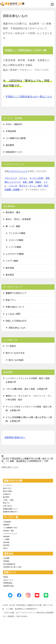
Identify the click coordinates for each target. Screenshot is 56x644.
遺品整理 (10, 145)
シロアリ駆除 (12, 261)
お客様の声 (7, 494)
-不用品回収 (7, 522)
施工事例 (6, 497)
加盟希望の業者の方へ (15, 438)
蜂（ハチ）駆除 (13, 226)
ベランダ (13, 186)
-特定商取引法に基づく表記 (12, 567)
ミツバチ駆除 (15, 247)
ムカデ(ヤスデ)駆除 (15, 254)
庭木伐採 (10, 268)
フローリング (11, 178)
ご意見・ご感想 (8, 500)
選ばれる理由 (7, 491)
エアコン (23, 178)
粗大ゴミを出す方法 (15, 353)
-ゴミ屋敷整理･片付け (10, 528)
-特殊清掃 (6, 536)
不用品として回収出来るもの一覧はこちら (29, 97)
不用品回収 (11, 131)
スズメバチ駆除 (16, 240)
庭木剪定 (10, 275)
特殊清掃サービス (14, 152)
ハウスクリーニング (18, 171)
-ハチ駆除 (6, 539)
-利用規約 (6, 561)
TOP (27, 460)
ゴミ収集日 (11, 346)
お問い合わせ (7, 506)
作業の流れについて (15, 307)
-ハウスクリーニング (10, 533)
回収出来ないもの (17, 328)
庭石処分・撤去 (13, 212)
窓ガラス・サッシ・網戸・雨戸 (34, 186)
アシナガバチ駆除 (17, 233)
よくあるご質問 (13, 314)
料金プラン (11, 300)
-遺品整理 (6, 525)
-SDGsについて (8, 580)
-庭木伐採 (6, 542)
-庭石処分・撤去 (8, 531)
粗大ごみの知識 (16, 360)
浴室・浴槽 (28, 182)
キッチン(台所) (37, 178)
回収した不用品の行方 (16, 321)
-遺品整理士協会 (8, 586)
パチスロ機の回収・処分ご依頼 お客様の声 (27, 389)
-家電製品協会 (8, 583)
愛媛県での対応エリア (16, 293)
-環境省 (5, 577)
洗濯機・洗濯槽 (12, 190)
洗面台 (38, 182)
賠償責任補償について (10, 509)
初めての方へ (7, 488)
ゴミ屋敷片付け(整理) (16, 138)
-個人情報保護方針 (9, 564)
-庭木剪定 (6, 545)
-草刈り (5, 548)
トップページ (7, 485)
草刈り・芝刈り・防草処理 (18, 219)
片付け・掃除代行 (14, 124)
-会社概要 (6, 558)
